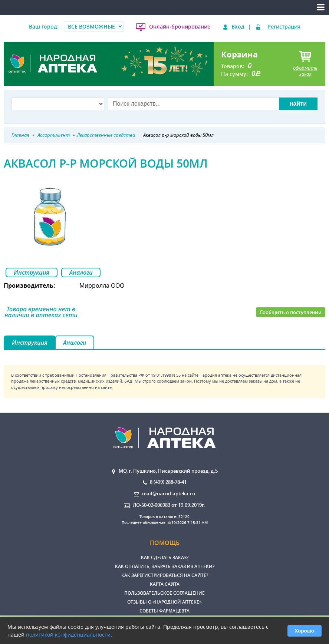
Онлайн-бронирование (180, 27)
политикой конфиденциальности (68, 635)
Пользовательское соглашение (164, 593)
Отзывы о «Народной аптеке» (164, 602)
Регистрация (284, 27)
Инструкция (32, 273)
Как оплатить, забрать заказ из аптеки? (165, 566)
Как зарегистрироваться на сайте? (165, 575)
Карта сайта (165, 584)
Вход (238, 27)
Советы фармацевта (164, 611)
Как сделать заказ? (165, 557)
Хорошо (305, 631)
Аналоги (81, 273)
